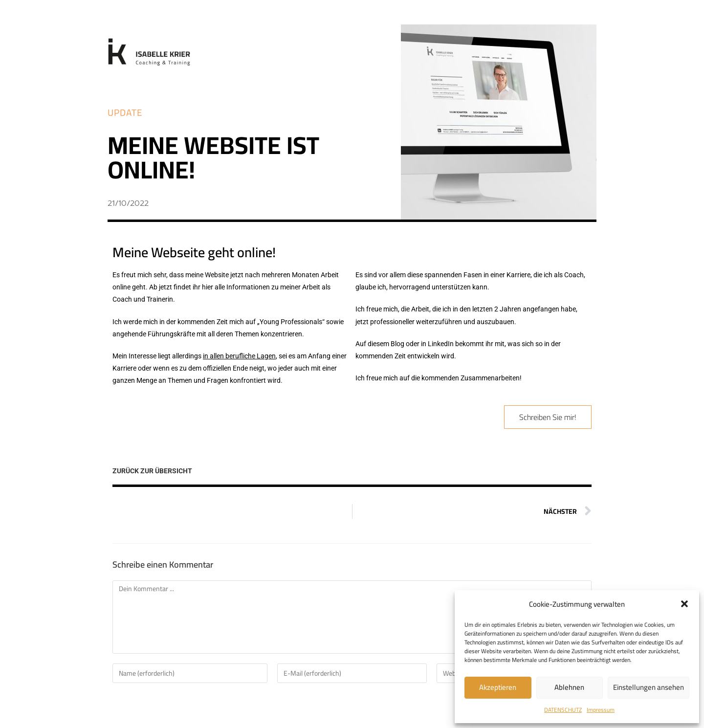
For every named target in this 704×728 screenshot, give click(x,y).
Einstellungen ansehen (649, 687)
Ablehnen (569, 687)
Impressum (601, 710)
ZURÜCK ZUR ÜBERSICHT (152, 471)
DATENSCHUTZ (563, 710)
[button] (684, 604)
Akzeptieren (498, 687)
